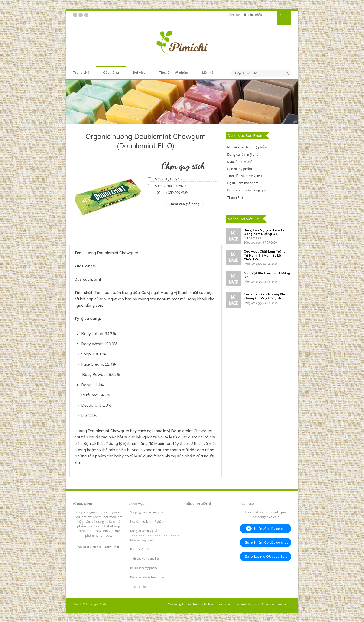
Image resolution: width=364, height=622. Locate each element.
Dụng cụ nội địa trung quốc (248, 190)
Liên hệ (208, 72)
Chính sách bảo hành (276, 604)
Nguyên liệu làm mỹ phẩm (247, 147)
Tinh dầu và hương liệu (245, 176)
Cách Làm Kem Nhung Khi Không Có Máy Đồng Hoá (264, 296)
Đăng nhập (255, 15)
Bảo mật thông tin (247, 604)
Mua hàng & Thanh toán (184, 604)
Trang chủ (81, 72)
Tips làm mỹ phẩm (173, 72)
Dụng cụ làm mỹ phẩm (244, 154)
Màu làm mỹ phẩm (241, 162)
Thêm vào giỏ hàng (184, 204)
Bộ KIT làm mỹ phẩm (243, 183)
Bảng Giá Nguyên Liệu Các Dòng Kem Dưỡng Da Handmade (265, 234)
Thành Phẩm (237, 197)
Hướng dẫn (233, 15)
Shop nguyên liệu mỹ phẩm (148, 512)
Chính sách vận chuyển (217, 604)
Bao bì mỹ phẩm (240, 169)
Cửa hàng (111, 72)
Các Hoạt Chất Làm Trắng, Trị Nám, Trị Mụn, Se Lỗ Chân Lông (265, 255)
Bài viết (139, 72)
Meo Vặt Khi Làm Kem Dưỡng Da (267, 275)
